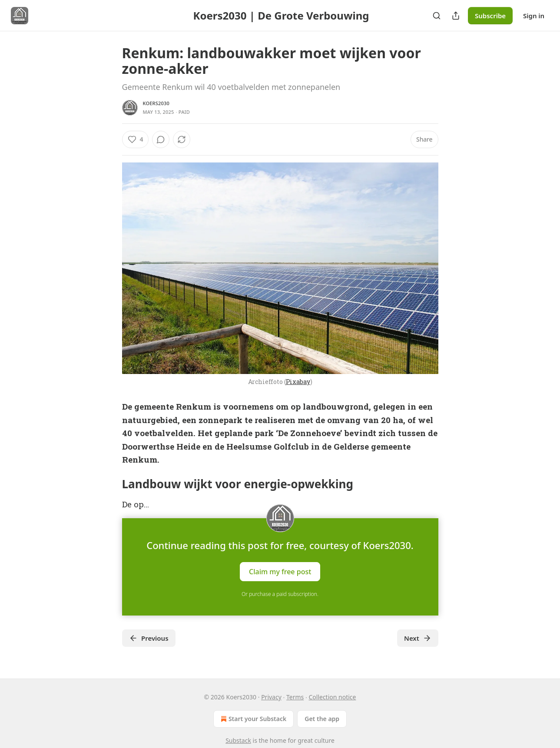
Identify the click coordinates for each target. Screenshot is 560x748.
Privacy (271, 697)
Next (418, 638)
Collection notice (332, 697)
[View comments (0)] (161, 139)
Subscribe (490, 16)
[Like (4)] (136, 139)
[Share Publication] (456, 16)
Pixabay (298, 382)
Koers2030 (156, 103)
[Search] (437, 16)
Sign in (534, 16)
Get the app (322, 719)
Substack (238, 740)
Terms (295, 697)
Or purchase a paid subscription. (280, 594)
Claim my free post (280, 571)
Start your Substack (253, 719)
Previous (149, 638)
